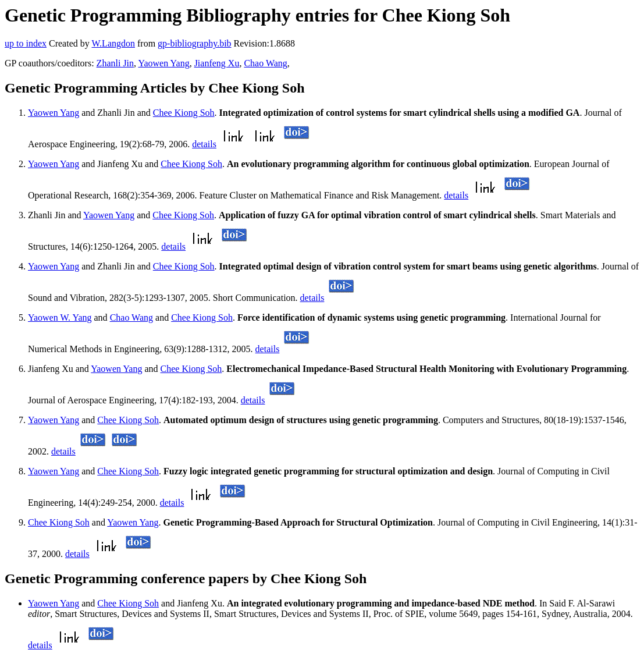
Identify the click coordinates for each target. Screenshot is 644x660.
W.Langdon (113, 43)
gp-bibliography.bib (195, 43)
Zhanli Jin (115, 63)
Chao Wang (265, 63)
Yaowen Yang (163, 63)
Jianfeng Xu (217, 63)
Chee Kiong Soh (184, 113)
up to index (26, 43)
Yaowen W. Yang (60, 317)
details (204, 144)
